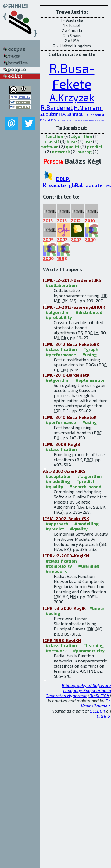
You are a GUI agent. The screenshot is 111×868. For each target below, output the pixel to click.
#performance (61, 354)
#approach (57, 524)
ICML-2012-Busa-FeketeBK (71, 344)
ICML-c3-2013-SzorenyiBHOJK (74, 307)
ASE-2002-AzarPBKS (64, 471)
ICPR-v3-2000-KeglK (64, 608)
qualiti (73, 146)
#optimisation (91, 380)
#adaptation (59, 476)
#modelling (58, 481)
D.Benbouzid (95, 115)
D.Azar (62, 120)
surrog (85, 152)
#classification (61, 349)
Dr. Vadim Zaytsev (96, 703)
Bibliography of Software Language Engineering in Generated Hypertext (78, 690)
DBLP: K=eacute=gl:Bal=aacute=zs (77, 182)
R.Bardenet (57, 107)
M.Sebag (55, 120)
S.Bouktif (49, 114)
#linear (97, 608)
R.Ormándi (92, 120)
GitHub (103, 716)
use (88, 141)
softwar (50, 146)
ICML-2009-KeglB (62, 444)
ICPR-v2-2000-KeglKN (66, 556)
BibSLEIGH (99, 695)
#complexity (59, 566)
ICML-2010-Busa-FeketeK (70, 417)
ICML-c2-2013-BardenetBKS (72, 280)
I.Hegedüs (85, 120)
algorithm (82, 136)
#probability (59, 317)
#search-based (85, 486)
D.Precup (69, 120)
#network (56, 571)
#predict (85, 481)
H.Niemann (88, 108)
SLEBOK (98, 711)
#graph (91, 349)
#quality (54, 486)
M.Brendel (45, 120)
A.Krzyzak (72, 97)
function (54, 136)
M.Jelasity (100, 120)
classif (52, 141)
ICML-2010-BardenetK (66, 375)
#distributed (89, 312)
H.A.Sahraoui (72, 114)
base (72, 141)
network (61, 152)
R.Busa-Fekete (72, 76)
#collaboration (61, 285)
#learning (89, 566)
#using (89, 354)
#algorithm (58, 312)
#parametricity (89, 650)
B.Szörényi (77, 120)
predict (95, 146)
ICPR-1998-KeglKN (62, 640)
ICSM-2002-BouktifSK (66, 518)
